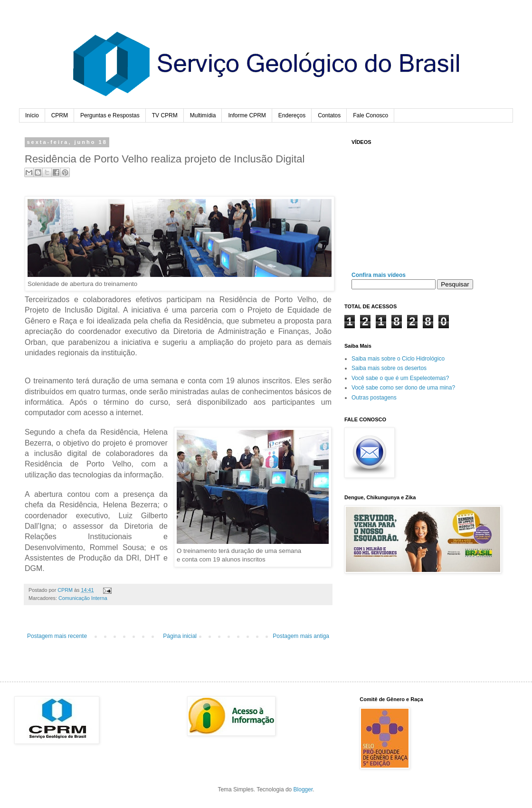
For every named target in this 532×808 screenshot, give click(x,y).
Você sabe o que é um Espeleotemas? (400, 378)
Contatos (329, 115)
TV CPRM (165, 115)
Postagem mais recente (57, 636)
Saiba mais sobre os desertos (389, 368)
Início (32, 115)
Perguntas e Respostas (110, 115)
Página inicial (180, 636)
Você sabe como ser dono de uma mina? (403, 388)
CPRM (60, 115)
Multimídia (203, 115)
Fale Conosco (370, 115)
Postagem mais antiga (301, 636)
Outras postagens (374, 398)
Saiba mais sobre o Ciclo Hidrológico (398, 359)
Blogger (303, 789)
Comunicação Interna (83, 598)
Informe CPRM (247, 115)
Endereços (292, 115)
